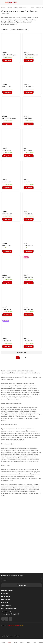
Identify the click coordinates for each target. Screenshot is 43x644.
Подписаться (22, 585)
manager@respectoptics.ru (9, 609)
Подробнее (7, 60)
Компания (5, 593)
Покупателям (6, 600)
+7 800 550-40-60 (6, 606)
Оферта (17, 636)
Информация (6, 596)
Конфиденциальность (7, 636)
